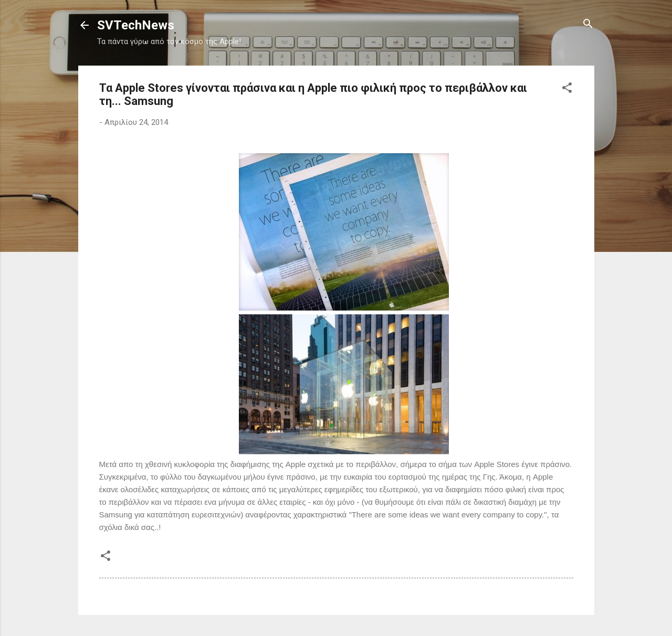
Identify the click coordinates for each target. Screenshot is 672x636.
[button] (567, 88)
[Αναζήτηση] (588, 24)
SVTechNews (136, 25)
